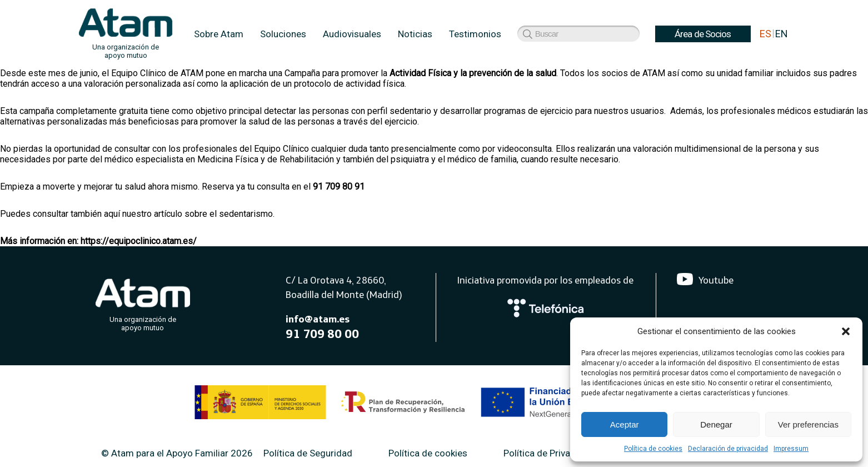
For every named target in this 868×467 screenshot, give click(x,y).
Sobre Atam (219, 34)
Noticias (415, 34)
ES (765, 34)
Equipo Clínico (281, 149)
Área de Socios (554, 34)
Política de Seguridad (308, 453)
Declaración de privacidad (728, 449)
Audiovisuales (352, 34)
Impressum (791, 449)
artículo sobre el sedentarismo (213, 214)
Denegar (716, 424)
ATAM (192, 73)
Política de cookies (653, 449)
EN (782, 34)
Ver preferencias (808, 424)
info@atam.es (318, 319)
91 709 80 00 (322, 334)
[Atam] (143, 302)
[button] (846, 331)
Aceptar (625, 424)
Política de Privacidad (548, 453)
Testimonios (475, 34)
